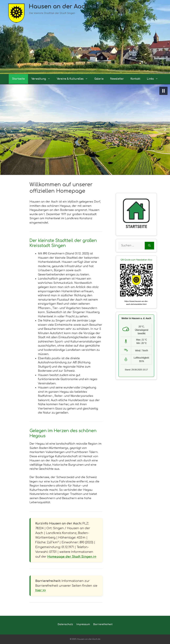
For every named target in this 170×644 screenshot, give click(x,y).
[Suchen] (149, 246)
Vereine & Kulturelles (74, 79)
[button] (163, 91)
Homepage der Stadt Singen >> (72, 557)
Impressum (83, 624)
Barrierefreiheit (103, 624)
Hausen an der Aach (59, 7)
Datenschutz (65, 624)
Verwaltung (42, 79)
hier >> (41, 590)
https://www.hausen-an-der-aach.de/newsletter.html (136, 303)
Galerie (99, 79)
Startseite (18, 79)
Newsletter (117, 79)
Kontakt (135, 79)
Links (154, 79)
